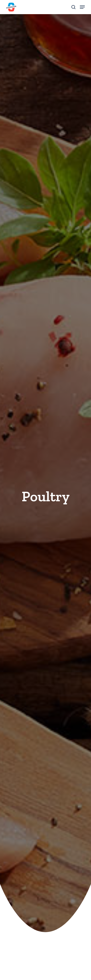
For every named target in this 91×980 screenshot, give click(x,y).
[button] (82, 7)
